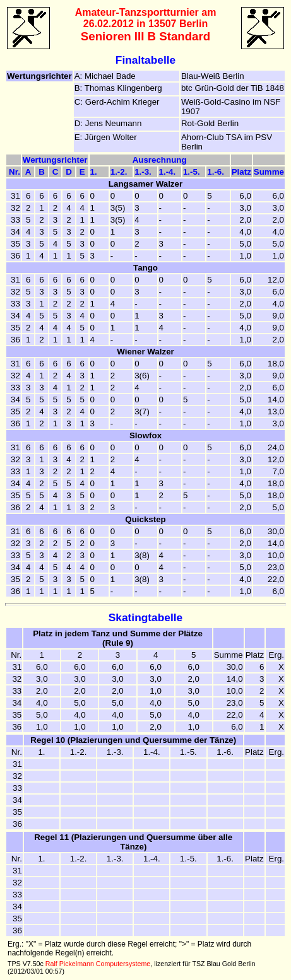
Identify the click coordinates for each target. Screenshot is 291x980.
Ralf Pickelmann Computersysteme (98, 964)
